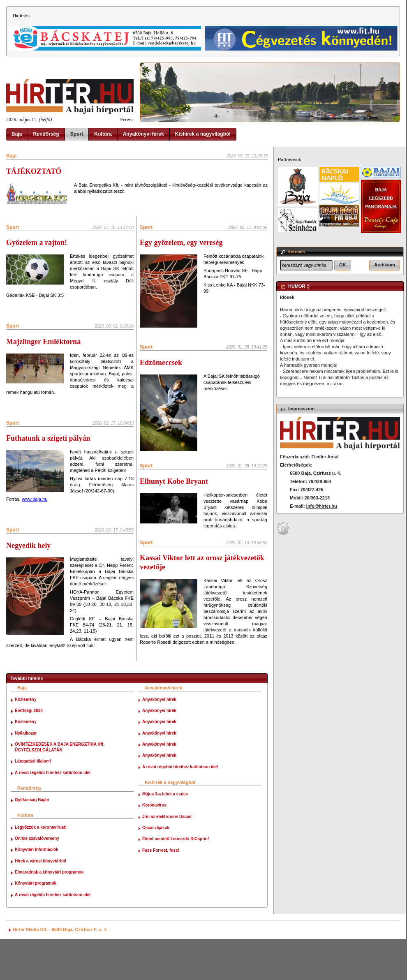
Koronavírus (154, 846)
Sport (77, 134)
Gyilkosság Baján (32, 841)
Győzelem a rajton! (37, 243)
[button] (343, 265)
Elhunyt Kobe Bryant (174, 509)
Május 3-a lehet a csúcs (165, 835)
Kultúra (103, 134)
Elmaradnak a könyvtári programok (49, 913)
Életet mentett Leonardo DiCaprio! (176, 880)
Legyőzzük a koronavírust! (41, 868)
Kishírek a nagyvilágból (203, 134)
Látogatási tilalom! (33, 802)
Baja (17, 134)
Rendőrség (46, 134)
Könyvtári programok (36, 924)
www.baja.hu (35, 499)
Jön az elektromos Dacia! (167, 857)
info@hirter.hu (322, 506)
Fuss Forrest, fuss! (161, 891)
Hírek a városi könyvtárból (40, 902)
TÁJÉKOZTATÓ (34, 171)
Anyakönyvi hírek (143, 134)
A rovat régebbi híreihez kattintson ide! (53, 813)
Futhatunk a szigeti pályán (48, 438)
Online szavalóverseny (37, 879)
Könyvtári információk (37, 891)
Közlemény (26, 740)
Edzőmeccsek (161, 377)
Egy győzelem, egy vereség (181, 243)
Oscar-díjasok (156, 869)
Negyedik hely (29, 545)
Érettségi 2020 (29, 752)
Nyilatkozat (26, 774)
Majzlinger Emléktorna (43, 342)
